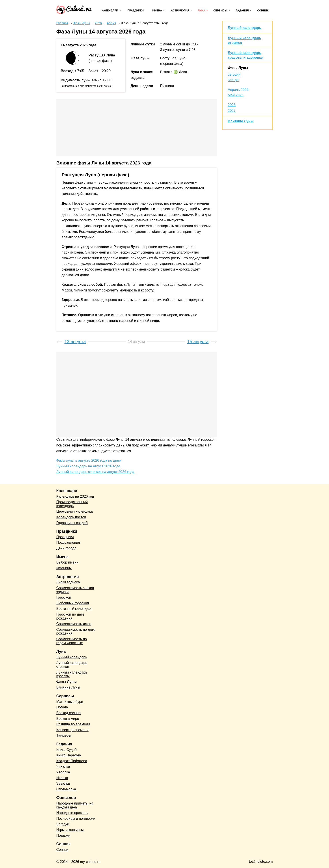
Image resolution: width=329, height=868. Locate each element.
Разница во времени (73, 724)
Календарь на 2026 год (75, 496)
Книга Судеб (67, 750)
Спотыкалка (66, 789)
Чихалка (63, 766)
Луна (202, 11)
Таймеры (64, 735)
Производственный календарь (72, 504)
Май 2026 (236, 95)
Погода (62, 707)
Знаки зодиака (68, 582)
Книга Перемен (69, 755)
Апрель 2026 (238, 90)
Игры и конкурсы (70, 830)
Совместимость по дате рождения (76, 632)
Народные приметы (72, 813)
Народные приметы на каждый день (75, 805)
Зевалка (63, 783)
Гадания (242, 11)
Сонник (263, 11)
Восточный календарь (74, 609)
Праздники (136, 11)
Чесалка (63, 772)
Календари (110, 11)
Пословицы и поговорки (76, 819)
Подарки (63, 835)
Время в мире (68, 719)
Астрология (180, 11)
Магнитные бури (70, 702)
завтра (233, 80)
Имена (157, 11)
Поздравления (68, 542)
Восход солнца (69, 713)
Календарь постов (71, 517)
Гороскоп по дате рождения (70, 616)
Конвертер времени (72, 730)
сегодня (234, 74)
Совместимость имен (74, 624)
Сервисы (220, 11)
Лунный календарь (244, 28)
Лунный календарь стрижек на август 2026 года (95, 472)
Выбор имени (67, 562)
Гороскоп (64, 597)
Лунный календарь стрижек (72, 665)
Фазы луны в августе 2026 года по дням (89, 460)
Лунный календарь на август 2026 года (88, 466)
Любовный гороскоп (73, 603)
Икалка (62, 778)
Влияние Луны (241, 121)
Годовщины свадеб (72, 523)
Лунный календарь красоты (72, 674)
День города (66, 548)
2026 (232, 105)
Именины (64, 568)
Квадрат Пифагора (72, 761)
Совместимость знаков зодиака (75, 590)
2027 (232, 111)
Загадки (63, 824)
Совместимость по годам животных (72, 641)
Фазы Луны (238, 68)
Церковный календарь (75, 511)
